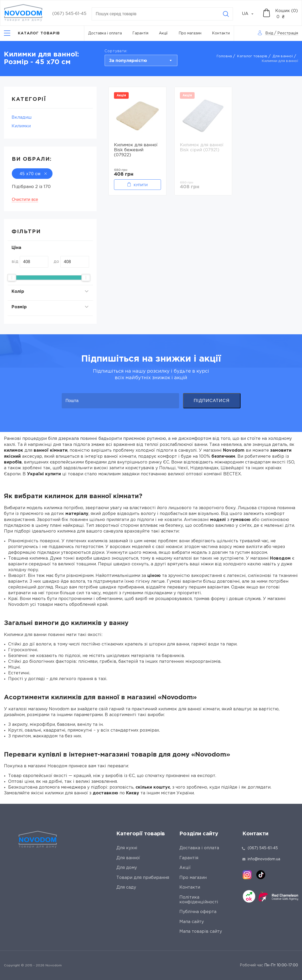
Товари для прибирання (143, 878)
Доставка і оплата (105, 33)
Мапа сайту (192, 922)
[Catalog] (32, 33)
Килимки (21, 126)
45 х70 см (32, 174)
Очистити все (25, 199)
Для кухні (127, 848)
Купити (141, 185)
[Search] (226, 14)
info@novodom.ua (261, 859)
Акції (163, 33)
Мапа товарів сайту (201, 932)
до (56, 262)
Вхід (269, 33)
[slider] (12, 278)
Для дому (127, 868)
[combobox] (251, 14)
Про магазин (190, 33)
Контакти (221, 33)
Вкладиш (22, 118)
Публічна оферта (198, 912)
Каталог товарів (252, 56)
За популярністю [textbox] (128, 61)
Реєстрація (288, 33)
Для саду (126, 887)
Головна (224, 56)
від (15, 262)
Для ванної (283, 56)
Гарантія (140, 33)
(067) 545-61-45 (69, 14)
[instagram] (247, 875)
